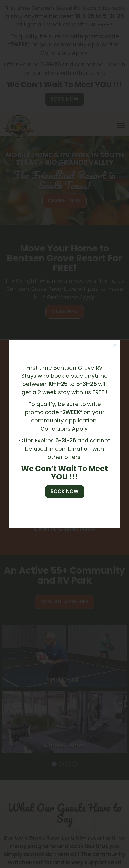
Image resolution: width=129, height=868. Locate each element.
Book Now (65, 491)
